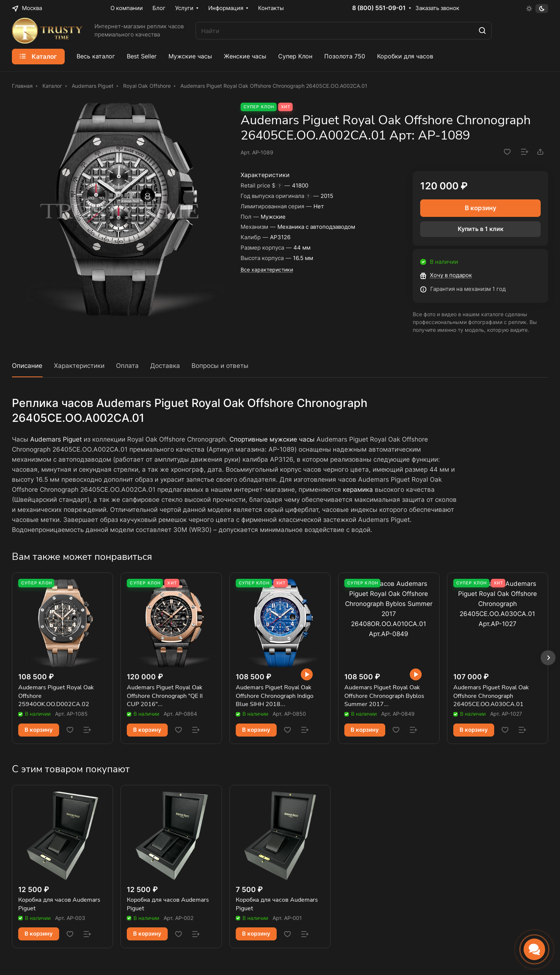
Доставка (165, 366)
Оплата (127, 366)
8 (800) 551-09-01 (379, 8)
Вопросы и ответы (220, 366)
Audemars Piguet (56, 439)
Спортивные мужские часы (272, 439)
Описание (27, 366)
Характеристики (79, 366)
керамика (358, 490)
